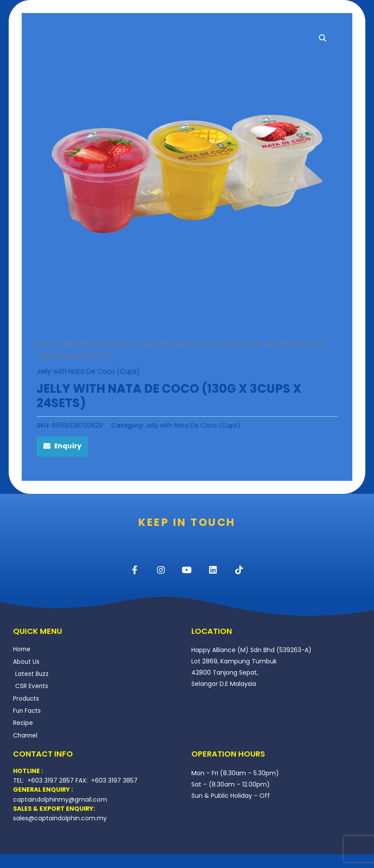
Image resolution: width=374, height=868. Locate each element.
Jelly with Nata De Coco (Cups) (194, 344)
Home (46, 344)
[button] (323, 38)
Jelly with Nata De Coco (100, 344)
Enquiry (68, 447)
